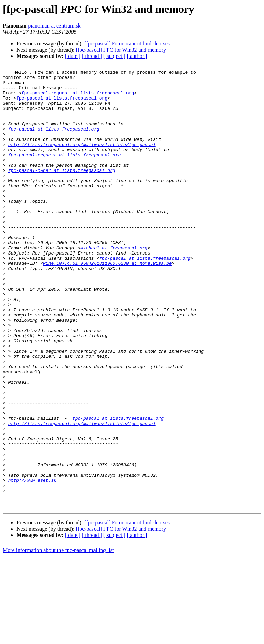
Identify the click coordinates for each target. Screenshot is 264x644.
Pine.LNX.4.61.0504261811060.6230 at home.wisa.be (107, 302)
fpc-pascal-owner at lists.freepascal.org (62, 191)
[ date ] (73, 56)
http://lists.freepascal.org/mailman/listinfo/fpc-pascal (82, 160)
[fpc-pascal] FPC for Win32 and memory (121, 50)
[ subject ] (114, 56)
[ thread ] (92, 56)
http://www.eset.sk (32, 563)
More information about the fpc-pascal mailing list (58, 638)
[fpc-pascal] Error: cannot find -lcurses (127, 44)
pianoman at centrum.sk (54, 26)
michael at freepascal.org (114, 284)
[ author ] (137, 56)
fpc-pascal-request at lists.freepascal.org (78, 98)
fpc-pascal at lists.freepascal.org (62, 104)
